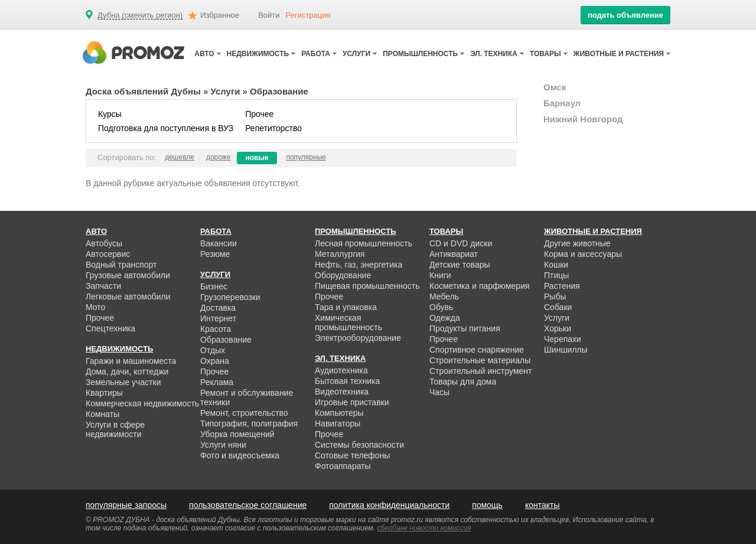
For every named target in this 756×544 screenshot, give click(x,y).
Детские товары (460, 265)
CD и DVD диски (461, 243)
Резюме (215, 254)
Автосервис (108, 254)
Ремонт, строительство (244, 413)
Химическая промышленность (348, 323)
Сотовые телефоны (352, 455)
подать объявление (625, 15)
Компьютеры (339, 413)
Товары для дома (463, 382)
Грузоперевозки (230, 297)
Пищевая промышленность (367, 286)
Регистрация (308, 15)
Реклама (217, 382)
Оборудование (343, 275)
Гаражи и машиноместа (131, 361)
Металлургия (340, 254)
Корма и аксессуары (583, 254)
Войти (269, 15)
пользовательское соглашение (248, 505)
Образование (226, 340)
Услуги (226, 91)
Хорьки (558, 328)
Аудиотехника (341, 370)
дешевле (180, 157)
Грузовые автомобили (128, 275)
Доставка (218, 308)
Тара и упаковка (346, 307)
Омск (555, 87)
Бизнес (214, 286)
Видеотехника (342, 392)
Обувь (441, 307)
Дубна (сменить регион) (140, 15)
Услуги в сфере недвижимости (115, 429)
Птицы (556, 275)
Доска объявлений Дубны (143, 91)
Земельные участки (123, 382)
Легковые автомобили (128, 297)
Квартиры (104, 393)
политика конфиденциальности (389, 505)
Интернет (218, 318)
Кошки (556, 265)
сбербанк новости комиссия (424, 528)
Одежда (445, 318)
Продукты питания (465, 328)
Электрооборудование (358, 338)
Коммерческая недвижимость (142, 403)
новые (257, 158)
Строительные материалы (480, 360)
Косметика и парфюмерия (480, 286)
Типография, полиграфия (249, 424)
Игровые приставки (352, 402)
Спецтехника (110, 328)
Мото (95, 307)
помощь (487, 505)
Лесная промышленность (364, 243)
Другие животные (577, 243)
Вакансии (219, 243)
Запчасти (103, 286)
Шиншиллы (566, 350)
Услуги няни (223, 445)
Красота (216, 329)
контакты (542, 505)
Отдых (213, 350)
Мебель (444, 297)
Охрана (215, 361)
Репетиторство (273, 128)
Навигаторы (338, 424)
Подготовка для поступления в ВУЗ (166, 128)
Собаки (558, 307)
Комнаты (102, 414)
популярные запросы (126, 505)
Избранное (220, 15)
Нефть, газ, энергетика (359, 265)
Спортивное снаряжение (477, 350)
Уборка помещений (237, 434)
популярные (306, 157)
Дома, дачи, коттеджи (127, 372)
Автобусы (104, 243)
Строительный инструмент (480, 371)
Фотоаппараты (343, 466)
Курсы (110, 114)
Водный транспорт (121, 265)
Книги (440, 275)
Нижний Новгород (583, 119)
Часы (439, 392)
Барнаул (562, 103)
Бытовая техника (347, 381)
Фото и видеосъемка (240, 455)
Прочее (259, 114)
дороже (219, 157)
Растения (562, 286)
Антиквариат (454, 254)
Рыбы (555, 297)
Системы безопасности (359, 445)
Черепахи (563, 339)
